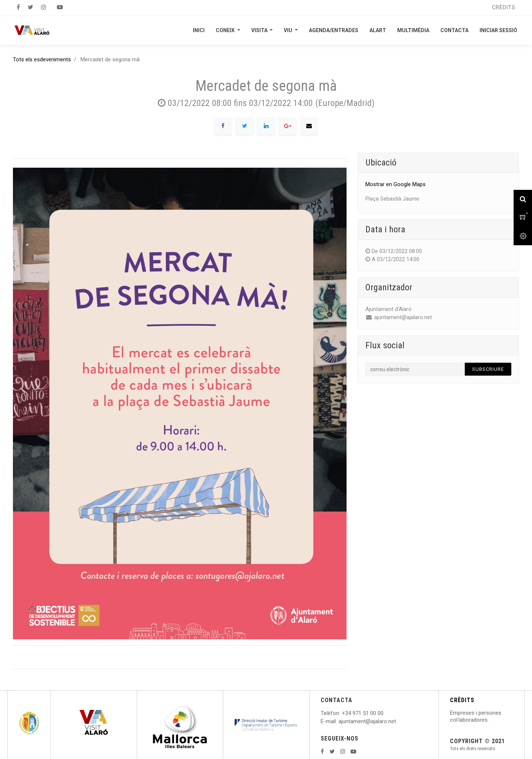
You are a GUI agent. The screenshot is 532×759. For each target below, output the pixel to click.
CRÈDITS (462, 700)
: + (342, 713)
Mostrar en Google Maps (395, 184)
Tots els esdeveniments (42, 59)
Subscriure (488, 369)
